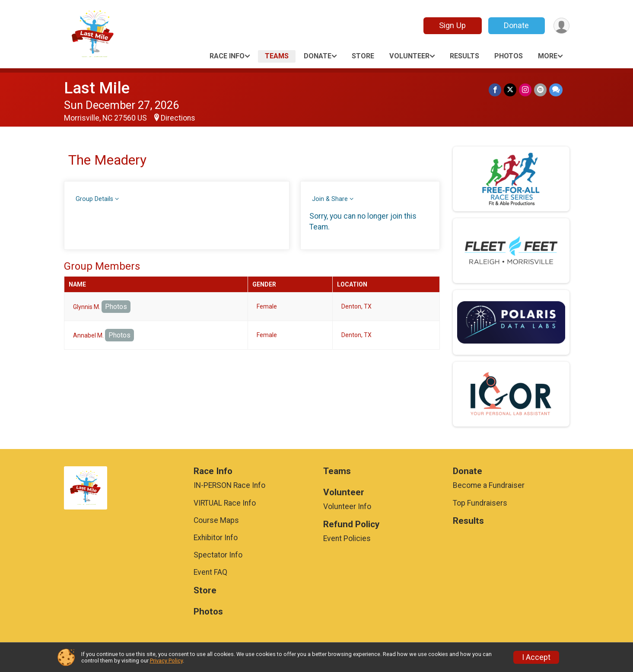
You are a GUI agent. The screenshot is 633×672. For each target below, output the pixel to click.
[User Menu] (561, 26)
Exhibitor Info (216, 538)
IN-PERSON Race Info (229, 485)
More (548, 56)
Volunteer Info (347, 506)
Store (363, 56)
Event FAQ (210, 572)
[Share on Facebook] (495, 90)
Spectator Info (218, 555)
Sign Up (452, 25)
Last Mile (97, 88)
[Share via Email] (540, 90)
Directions (178, 118)
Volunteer (409, 56)
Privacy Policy (166, 661)
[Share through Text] (556, 90)
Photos (509, 56)
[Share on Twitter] (510, 90)
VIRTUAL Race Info (225, 503)
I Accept (536, 657)
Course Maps (216, 520)
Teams (277, 56)
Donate (516, 25)
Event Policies (347, 538)
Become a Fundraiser (489, 485)
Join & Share (330, 199)
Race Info (227, 56)
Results (464, 56)
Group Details (94, 199)
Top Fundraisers (480, 503)
